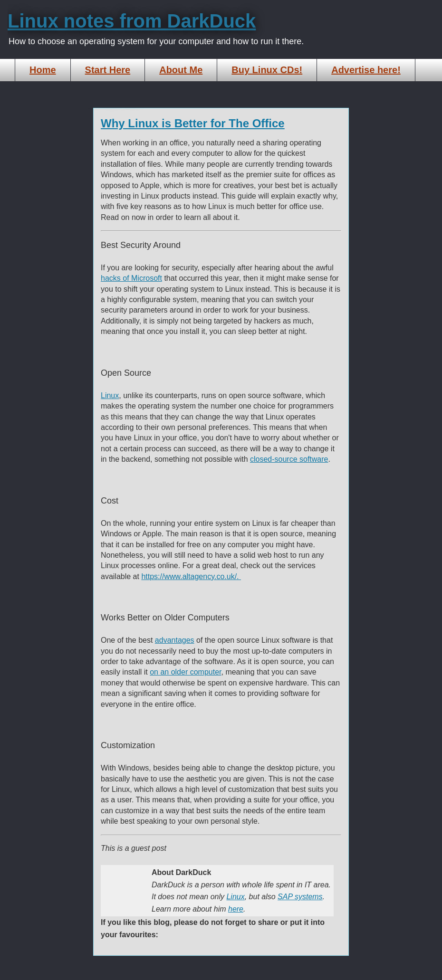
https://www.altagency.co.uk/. (191, 576)
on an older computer (185, 672)
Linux (110, 395)
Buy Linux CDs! (267, 70)
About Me (181, 70)
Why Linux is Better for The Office (193, 123)
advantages (175, 640)
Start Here (108, 70)
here (236, 909)
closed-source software (289, 459)
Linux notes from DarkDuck (132, 21)
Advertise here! (366, 70)
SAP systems (300, 897)
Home (43, 70)
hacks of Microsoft (131, 278)
